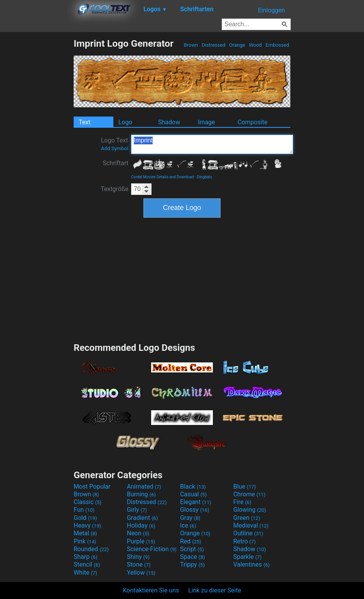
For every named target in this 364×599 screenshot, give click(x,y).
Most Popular (92, 486)
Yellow (141, 573)
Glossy (195, 510)
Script (192, 549)
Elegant (196, 502)
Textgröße (115, 189)
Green (247, 518)
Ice (188, 525)
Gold (85, 518)
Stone (139, 564)
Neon (138, 533)
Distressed (214, 45)
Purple (141, 541)
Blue (245, 486)
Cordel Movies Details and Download (163, 177)
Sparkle (247, 557)
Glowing (250, 510)
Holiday (141, 525)
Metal (85, 533)
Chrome (249, 494)
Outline (248, 533)
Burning (141, 494)
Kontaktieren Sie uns (151, 590)
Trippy (192, 564)
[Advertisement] (37, 154)
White (85, 573)
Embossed (277, 45)
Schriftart (115, 163)
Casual (193, 494)
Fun (84, 510)
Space (192, 557)
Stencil (87, 564)
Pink (85, 541)
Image (206, 122)
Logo (125, 122)
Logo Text (115, 144)
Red (191, 541)
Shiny (138, 557)
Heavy (87, 525)
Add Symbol (115, 148)
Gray (190, 518)
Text (84, 122)
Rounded (91, 549)
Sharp (86, 557)
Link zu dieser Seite (215, 590)
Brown (191, 45)
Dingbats (204, 177)
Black (193, 486)
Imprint (212, 144)
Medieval (251, 525)
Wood (255, 45)
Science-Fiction (152, 549)
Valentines (252, 564)
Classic (88, 502)
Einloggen (271, 10)
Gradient (142, 518)
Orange (237, 45)
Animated (144, 486)
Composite (253, 122)
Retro (244, 541)
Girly (137, 510)
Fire (242, 502)
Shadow (169, 122)
